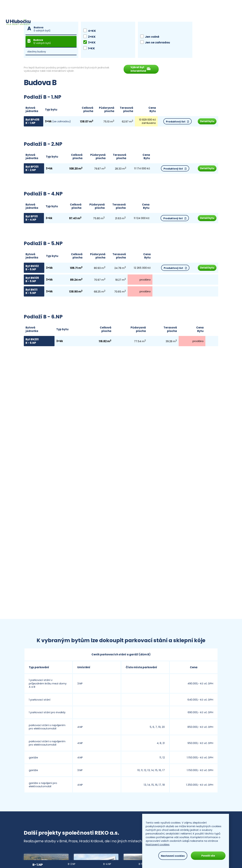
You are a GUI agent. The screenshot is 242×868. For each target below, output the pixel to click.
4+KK (90, 31)
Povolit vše (208, 856)
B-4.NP (107, 864)
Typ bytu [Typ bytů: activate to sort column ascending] (51, 111)
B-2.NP (72, 864)
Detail (206, 123)
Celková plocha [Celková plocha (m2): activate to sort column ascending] (86, 111)
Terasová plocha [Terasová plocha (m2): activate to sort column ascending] (124, 111)
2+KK (89, 37)
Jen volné (150, 37)
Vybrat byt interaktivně (142, 70)
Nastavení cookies (158, 844)
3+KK (89, 42)
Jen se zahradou (155, 42)
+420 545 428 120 (204, 6)
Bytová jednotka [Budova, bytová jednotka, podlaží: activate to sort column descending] (32, 111)
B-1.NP (38, 865)
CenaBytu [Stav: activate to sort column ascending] (149, 111)
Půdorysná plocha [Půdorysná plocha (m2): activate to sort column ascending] (104, 111)
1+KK (89, 48)
